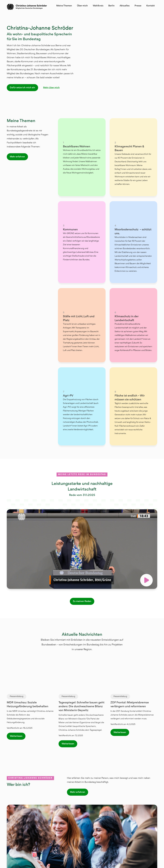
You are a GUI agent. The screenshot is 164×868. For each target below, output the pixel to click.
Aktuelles (125, 6)
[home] (27, 7)
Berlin (111, 6)
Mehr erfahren (17, 157)
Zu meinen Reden (82, 601)
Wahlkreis (98, 6)
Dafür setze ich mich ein (22, 88)
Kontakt (151, 6)
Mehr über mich (51, 88)
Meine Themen (64, 6)
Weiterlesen (16, 736)
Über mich (82, 6)
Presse (138, 6)
